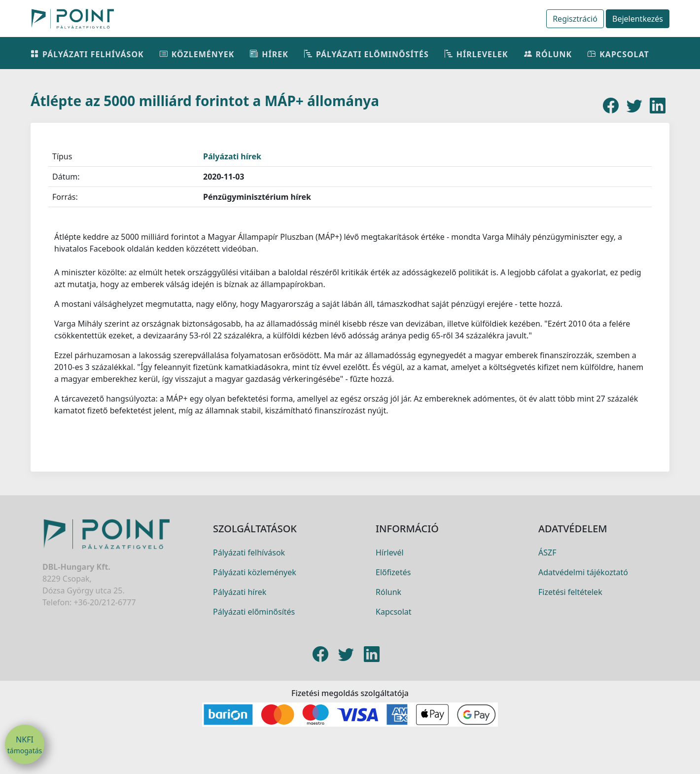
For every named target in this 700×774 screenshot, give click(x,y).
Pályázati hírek (232, 156)
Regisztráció (575, 19)
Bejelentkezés (638, 19)
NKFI (25, 745)
